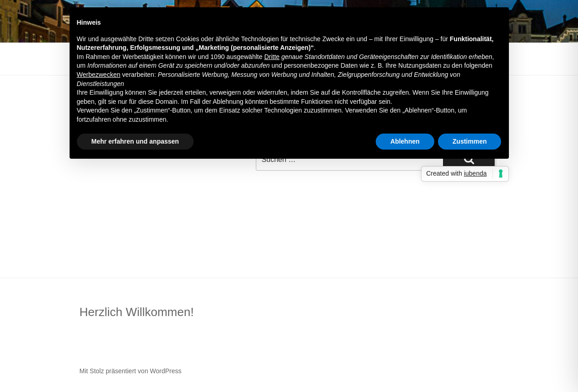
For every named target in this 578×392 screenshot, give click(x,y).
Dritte (272, 57)
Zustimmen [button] (470, 141)
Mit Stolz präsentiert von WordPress (131, 371)
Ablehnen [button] (405, 141)
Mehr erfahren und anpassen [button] (135, 141)
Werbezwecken (99, 75)
